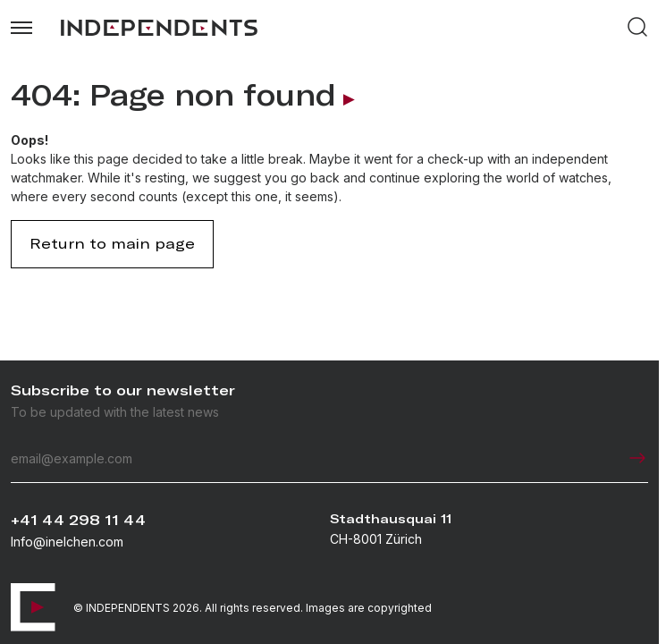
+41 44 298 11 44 (78, 520)
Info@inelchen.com (67, 542)
